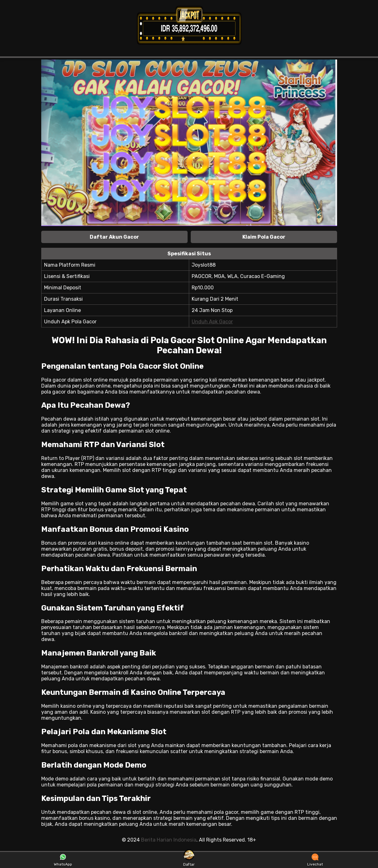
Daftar (189, 860)
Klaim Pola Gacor (264, 237)
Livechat (315, 860)
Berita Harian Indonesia (169, 840)
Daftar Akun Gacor (114, 237)
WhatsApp (63, 860)
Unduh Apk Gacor (212, 322)
